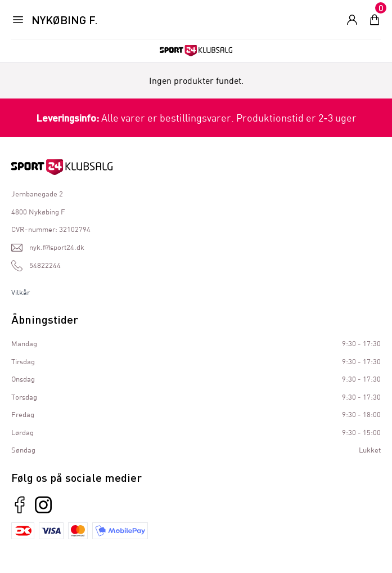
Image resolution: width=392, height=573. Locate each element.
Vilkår (21, 292)
